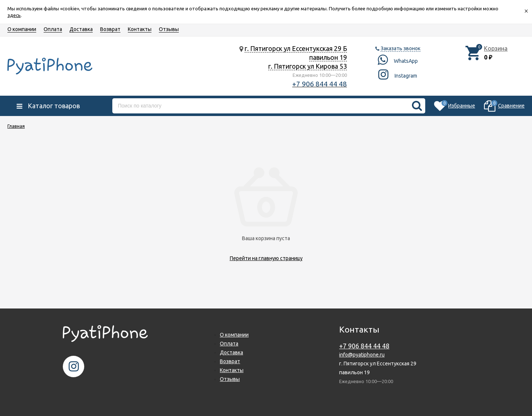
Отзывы (169, 29)
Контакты (140, 29)
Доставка (81, 29)
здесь (14, 15)
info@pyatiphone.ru (362, 355)
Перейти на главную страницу (266, 258)
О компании (22, 29)
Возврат (110, 29)
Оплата (53, 29)
